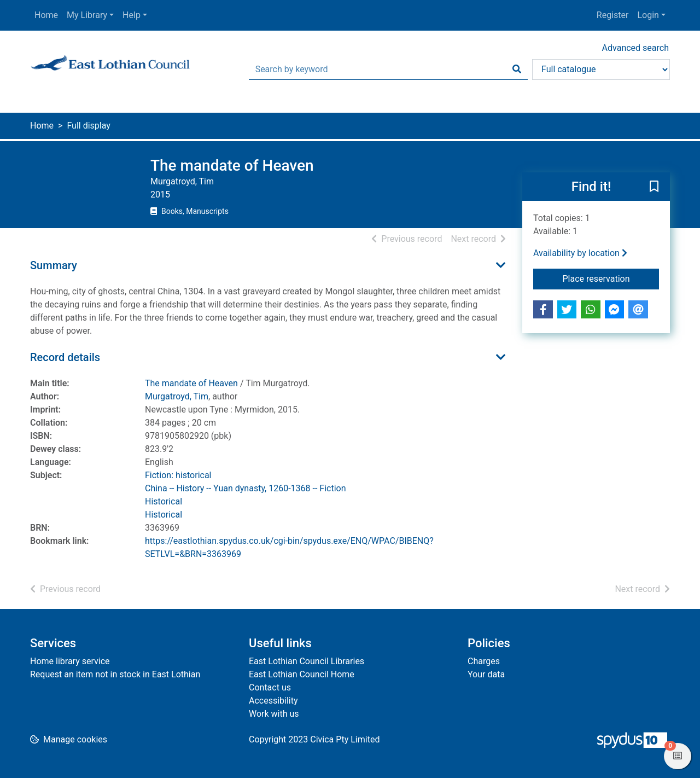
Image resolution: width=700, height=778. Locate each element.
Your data (486, 674)
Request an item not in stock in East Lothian (115, 674)
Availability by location (580, 253)
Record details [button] (65, 357)
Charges (484, 661)
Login (648, 15)
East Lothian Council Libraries (307, 661)
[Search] (517, 69)
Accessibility (273, 701)
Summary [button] (54, 265)
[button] (654, 187)
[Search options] (601, 69)
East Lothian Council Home (302, 674)
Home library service (70, 661)
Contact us (270, 687)
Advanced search (635, 48)
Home (46, 15)
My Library (87, 15)
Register (613, 15)
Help (132, 15)
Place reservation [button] (611, 278)
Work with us (274, 714)
